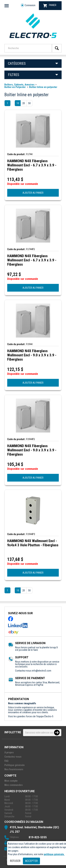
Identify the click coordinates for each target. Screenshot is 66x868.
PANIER (50, 6)
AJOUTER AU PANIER (33, 193)
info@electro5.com (42, 671)
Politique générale (15, 765)
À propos (9, 752)
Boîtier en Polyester (15, 87)
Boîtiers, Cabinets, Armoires (19, 85)
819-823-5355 (38, 837)
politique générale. (54, 854)
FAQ (6, 761)
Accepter (31, 861)
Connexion (28, 5)
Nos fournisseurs (14, 769)
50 (29, 103)
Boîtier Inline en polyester (43, 87)
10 (18, 103)
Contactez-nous (13, 757)
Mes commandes (14, 785)
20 (24, 103)
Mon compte (11, 781)
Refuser (15, 861)
